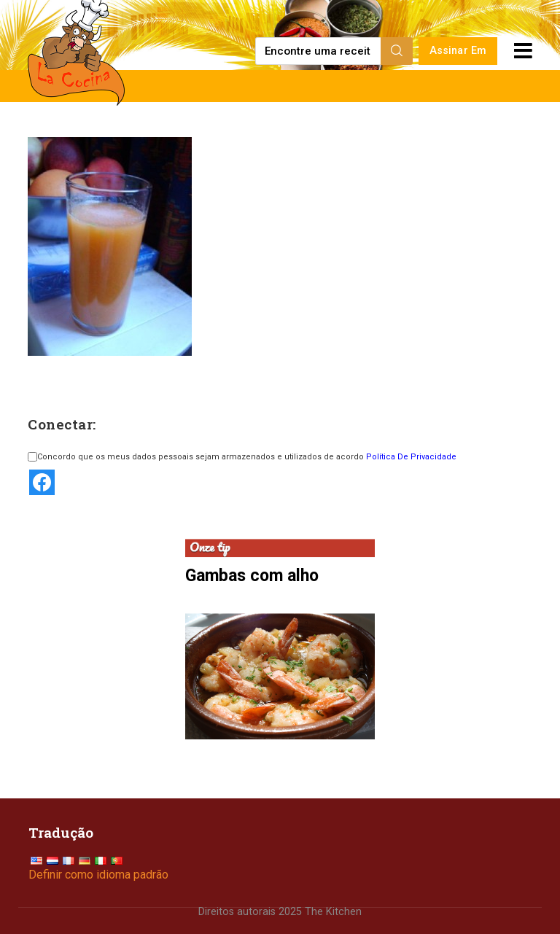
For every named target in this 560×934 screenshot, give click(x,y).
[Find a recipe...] (319, 51)
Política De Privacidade (411, 457)
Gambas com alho (252, 576)
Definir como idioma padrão (98, 875)
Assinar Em (458, 51)
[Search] (397, 51)
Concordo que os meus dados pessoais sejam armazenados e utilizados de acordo (242, 457)
